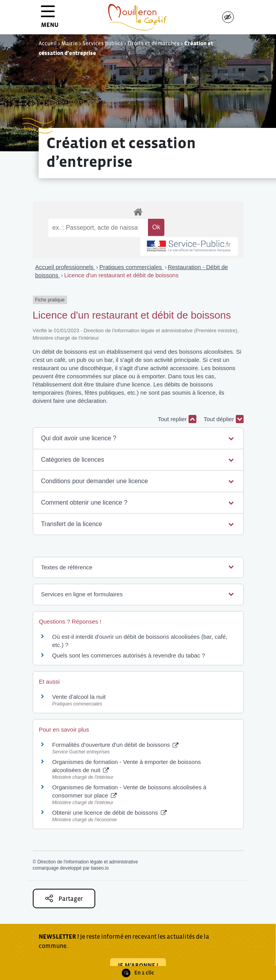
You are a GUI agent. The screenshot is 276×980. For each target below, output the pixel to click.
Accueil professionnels (65, 267)
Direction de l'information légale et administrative (88, 862)
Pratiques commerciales (131, 267)
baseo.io (100, 868)
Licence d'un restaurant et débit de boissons (121, 275)
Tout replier (177, 419)
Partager (64, 898)
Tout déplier (224, 419)
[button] (138, 438)
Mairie (69, 43)
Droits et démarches (154, 43)
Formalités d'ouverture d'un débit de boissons (116, 745)
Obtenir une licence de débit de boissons (110, 813)
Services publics (103, 43)
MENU (50, 19)
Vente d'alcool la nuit (79, 697)
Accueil (48, 43)
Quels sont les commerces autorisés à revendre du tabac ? (129, 655)
